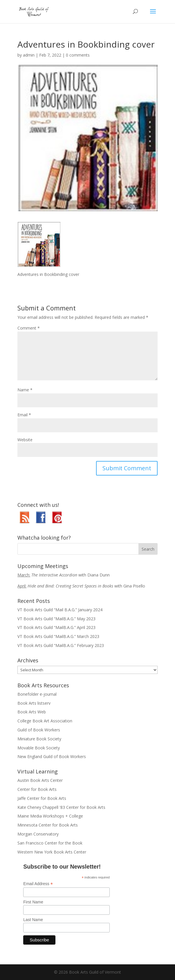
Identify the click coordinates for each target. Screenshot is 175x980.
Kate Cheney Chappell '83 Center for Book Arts (61, 807)
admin (29, 55)
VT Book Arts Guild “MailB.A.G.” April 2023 (56, 627)
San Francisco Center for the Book (50, 843)
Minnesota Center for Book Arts (48, 825)
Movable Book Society (39, 748)
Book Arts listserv (34, 703)
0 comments (78, 55)
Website (25, 440)
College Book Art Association (45, 721)
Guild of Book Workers (39, 730)
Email (24, 415)
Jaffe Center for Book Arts (42, 798)
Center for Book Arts (37, 789)
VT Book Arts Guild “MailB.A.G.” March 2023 (58, 636)
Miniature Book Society (39, 739)
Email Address (38, 884)
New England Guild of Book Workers (52, 756)
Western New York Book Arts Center (52, 852)
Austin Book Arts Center (40, 780)
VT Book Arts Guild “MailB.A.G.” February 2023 (61, 645)
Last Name (33, 920)
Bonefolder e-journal (37, 694)
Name (25, 390)
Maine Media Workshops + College (50, 816)
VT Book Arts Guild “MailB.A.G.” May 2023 (56, 619)
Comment (29, 328)
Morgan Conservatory (38, 834)
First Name (33, 902)
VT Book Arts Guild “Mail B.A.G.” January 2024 (60, 610)
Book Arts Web (32, 712)
